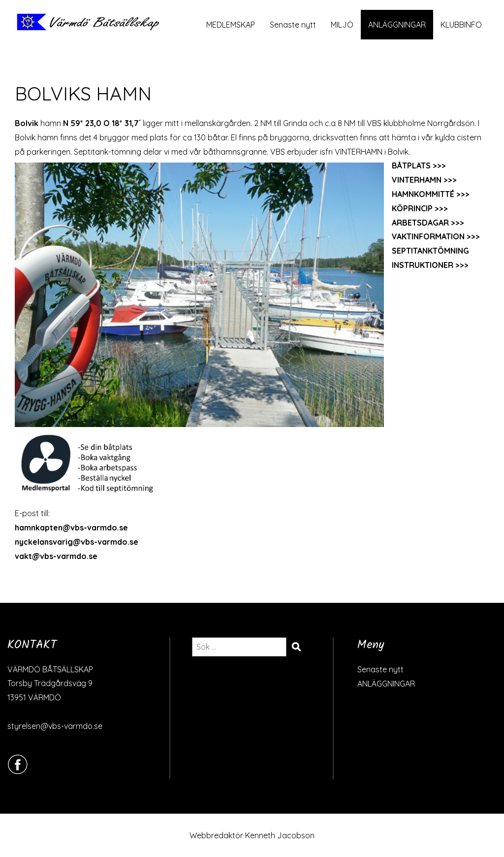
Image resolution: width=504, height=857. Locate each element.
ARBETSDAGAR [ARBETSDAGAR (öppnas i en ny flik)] (420, 223)
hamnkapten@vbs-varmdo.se (71, 527)
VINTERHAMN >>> (424, 180)
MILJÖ (342, 25)
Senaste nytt (293, 25)
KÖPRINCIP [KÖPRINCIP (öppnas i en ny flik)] (412, 208)
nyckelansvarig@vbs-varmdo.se (77, 542)
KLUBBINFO (461, 25)
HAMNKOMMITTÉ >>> (431, 194)
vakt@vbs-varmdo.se (56, 556)
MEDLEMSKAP (231, 25)
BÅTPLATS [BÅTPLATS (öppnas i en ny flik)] (411, 165)
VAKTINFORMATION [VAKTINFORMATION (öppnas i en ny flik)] (428, 236)
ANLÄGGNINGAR (397, 25)
